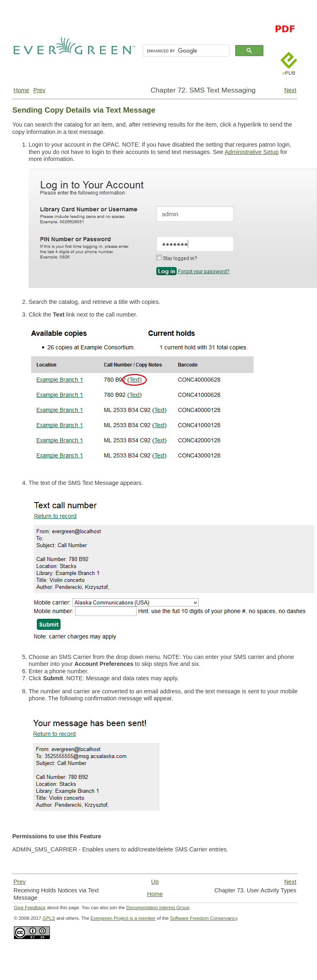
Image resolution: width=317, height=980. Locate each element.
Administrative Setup (252, 152)
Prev (39, 90)
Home (21, 90)
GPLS (49, 918)
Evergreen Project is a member (123, 918)
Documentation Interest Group (158, 908)
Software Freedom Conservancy (204, 918)
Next (290, 90)
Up (155, 882)
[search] (185, 51)
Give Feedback (30, 908)
